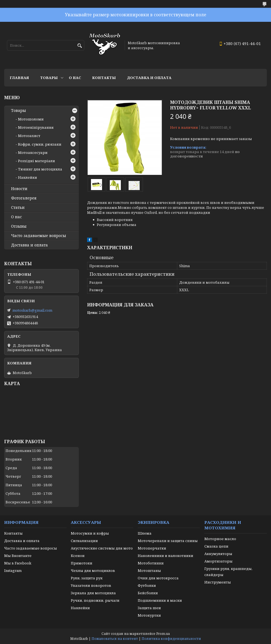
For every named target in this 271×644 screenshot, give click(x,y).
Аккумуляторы (218, 554)
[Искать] (80, 46)
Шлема (145, 533)
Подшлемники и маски (160, 600)
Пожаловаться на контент (115, 639)
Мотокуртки (149, 615)
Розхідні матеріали (37, 161)
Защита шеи (149, 608)
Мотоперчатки (152, 548)
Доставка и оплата (149, 78)
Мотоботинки (151, 563)
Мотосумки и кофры (90, 533)
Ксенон (78, 556)
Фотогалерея (24, 198)
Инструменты (218, 582)
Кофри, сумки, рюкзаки (40, 144)
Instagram (13, 571)
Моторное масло (220, 539)
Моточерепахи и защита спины (168, 541)
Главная (19, 78)
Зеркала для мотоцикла (93, 593)
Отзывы (19, 226)
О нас (75, 78)
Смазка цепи (216, 546)
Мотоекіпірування (36, 127)
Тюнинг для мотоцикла (40, 169)
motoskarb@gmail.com (32, 310)
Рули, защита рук (87, 578)
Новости (19, 189)
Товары (49, 78)
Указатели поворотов (91, 585)
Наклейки (28, 177)
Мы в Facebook (18, 563)
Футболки (147, 585)
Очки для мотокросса (158, 578)
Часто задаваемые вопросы (39, 236)
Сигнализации (84, 541)
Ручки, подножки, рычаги (95, 600)
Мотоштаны (149, 571)
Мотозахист (29, 136)
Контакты (104, 78)
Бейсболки (148, 593)
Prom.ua (163, 634)
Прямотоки (82, 563)
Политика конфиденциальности (171, 639)
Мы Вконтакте (18, 556)
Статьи (18, 207)
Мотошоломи (31, 119)
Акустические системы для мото (102, 548)
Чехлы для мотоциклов (93, 571)
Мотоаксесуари (33, 153)
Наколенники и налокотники (166, 556)
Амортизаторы (218, 561)
